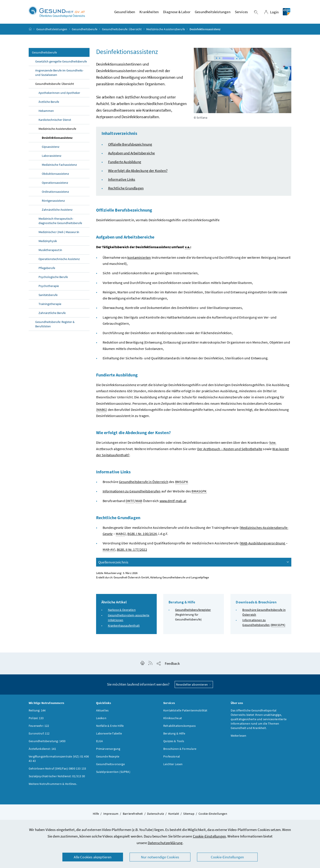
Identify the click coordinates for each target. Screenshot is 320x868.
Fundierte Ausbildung (125, 162)
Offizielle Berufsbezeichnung (130, 145)
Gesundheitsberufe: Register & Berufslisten (55, 324)
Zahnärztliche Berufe (52, 313)
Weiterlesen (239, 736)
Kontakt (174, 814)
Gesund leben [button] (125, 12)
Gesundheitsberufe (85, 29)
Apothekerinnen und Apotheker (59, 93)
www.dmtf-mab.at (173, 501)
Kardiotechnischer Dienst (55, 120)
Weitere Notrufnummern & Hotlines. (53, 784)
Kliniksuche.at (173, 718)
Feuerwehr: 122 (39, 726)
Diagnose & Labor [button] (177, 12)
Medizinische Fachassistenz (59, 165)
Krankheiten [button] (149, 12)
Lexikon (101, 718)
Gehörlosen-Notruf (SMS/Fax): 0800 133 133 (57, 769)
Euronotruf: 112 (39, 734)
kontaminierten (139, 258)
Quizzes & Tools (174, 741)
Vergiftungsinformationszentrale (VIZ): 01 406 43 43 (59, 759)
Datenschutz (156, 814)
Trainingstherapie (50, 304)
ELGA (100, 741)
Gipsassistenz (51, 147)
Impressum (111, 814)
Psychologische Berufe (54, 277)
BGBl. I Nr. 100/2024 (142, 534)
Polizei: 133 (36, 718)
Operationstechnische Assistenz (59, 259)
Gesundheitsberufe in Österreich (143, 482)
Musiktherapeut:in (50, 250)
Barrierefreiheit (133, 814)
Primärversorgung (108, 749)
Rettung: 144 (37, 711)
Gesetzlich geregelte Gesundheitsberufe (61, 62)
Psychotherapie (49, 286)
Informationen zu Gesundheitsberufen (132, 491)
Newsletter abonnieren (194, 685)
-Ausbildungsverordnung (263, 543)
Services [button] (241, 12)
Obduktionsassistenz (55, 174)
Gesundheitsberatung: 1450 (47, 741)
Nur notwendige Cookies (160, 857)
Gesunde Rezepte (108, 757)
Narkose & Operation (122, 610)
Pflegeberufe (47, 268)
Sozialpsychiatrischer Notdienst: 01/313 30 (57, 776)
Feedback (172, 664)
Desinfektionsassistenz (57, 138)
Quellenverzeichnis (194, 562)
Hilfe (96, 814)
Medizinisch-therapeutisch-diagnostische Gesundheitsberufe (61, 221)
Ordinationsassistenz (55, 192)
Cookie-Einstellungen (209, 836)
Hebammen (46, 111)
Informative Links (122, 180)
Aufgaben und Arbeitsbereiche (132, 153)
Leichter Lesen (173, 764)
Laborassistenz (52, 156)
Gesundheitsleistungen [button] (213, 12)
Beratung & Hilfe (174, 734)
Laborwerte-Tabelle (109, 734)
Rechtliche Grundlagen (126, 189)
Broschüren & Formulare (180, 749)
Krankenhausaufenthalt (124, 626)
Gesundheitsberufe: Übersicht (122, 29)
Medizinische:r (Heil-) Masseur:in (59, 232)
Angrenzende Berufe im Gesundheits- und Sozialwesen (59, 73)
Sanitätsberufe (48, 295)
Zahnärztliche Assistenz (57, 210)
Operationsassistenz (55, 183)
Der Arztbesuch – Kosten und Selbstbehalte (230, 449)
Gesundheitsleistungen (52, 29)
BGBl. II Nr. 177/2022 (132, 550)
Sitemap (189, 814)
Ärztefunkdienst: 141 (42, 749)
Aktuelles (102, 711)
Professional (172, 757)
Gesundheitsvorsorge (110, 764)
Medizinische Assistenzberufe (166, 29)
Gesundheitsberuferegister (193, 610)
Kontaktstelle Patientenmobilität (185, 711)
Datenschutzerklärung (165, 843)
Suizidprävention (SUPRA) (113, 772)
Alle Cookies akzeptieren (93, 857)
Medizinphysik (48, 241)
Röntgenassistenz (53, 201)
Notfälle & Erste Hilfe (110, 726)
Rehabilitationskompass (179, 726)
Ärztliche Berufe (49, 102)
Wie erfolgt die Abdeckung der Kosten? (138, 171)
